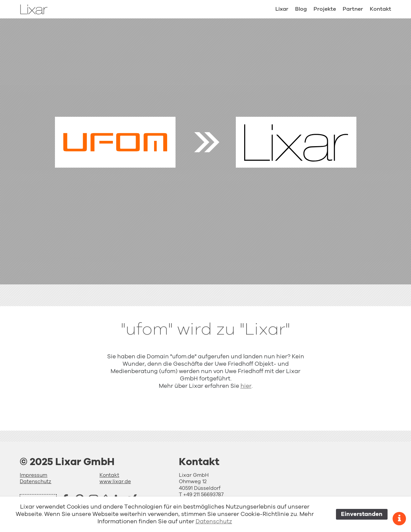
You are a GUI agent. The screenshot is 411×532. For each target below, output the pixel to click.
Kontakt (381, 9)
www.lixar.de (115, 482)
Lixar (282, 9)
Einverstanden (362, 514)
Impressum (33, 475)
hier (246, 386)
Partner (353, 9)
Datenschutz (36, 482)
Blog (301, 9)
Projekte (325, 9)
